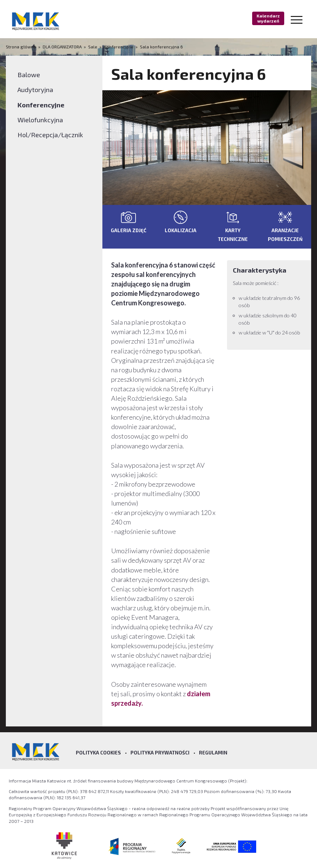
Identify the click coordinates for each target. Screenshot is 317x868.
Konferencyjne (119, 47)
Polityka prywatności (160, 753)
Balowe (29, 75)
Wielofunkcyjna (40, 120)
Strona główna (21, 47)
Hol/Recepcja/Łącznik (50, 135)
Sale (93, 47)
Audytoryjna (35, 90)
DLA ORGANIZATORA (62, 47)
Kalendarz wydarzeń (268, 18)
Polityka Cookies (98, 753)
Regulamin (213, 753)
